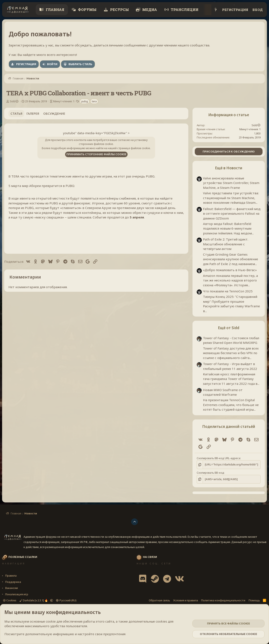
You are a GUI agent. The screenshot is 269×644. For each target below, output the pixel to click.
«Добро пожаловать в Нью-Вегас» (230, 270)
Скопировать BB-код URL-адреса (218, 458)
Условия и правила (186, 600)
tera (94, 101)
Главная (55, 10)
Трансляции (184, 10)
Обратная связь (159, 600)
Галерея (33, 113)
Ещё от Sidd (229, 328)
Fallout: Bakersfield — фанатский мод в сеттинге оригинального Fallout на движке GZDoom (232, 214)
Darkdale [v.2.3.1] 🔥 (34, 600)
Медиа (149, 10)
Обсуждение (54, 113)
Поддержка (13, 582)
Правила (11, 576)
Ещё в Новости (229, 168)
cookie (51, 621)
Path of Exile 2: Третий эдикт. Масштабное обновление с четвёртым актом (226, 244)
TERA (15, 176)
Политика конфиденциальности (223, 600)
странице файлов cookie (134, 148)
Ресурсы (119, 10)
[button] (52, 600)
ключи (168, 213)
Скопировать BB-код (210, 473)
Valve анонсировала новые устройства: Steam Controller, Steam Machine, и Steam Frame (231, 183)
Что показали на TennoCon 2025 (228, 291)
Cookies (10, 600)
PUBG (150, 176)
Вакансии (11, 588)
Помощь (254, 600)
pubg (85, 101)
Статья (16, 113)
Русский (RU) (66, 600)
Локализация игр (17, 594)
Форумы (87, 10)
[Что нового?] (216, 10)
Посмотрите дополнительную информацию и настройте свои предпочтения (65, 634)
